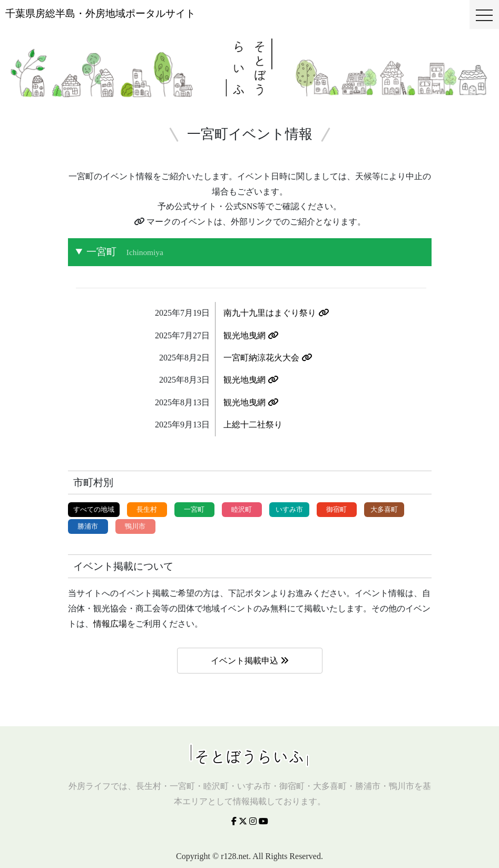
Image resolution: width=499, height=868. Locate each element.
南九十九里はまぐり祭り (276, 313)
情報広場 (110, 624)
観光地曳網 (251, 335)
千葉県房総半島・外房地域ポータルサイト (100, 13)
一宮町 (125, 252)
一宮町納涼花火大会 (268, 358)
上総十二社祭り (253, 425)
